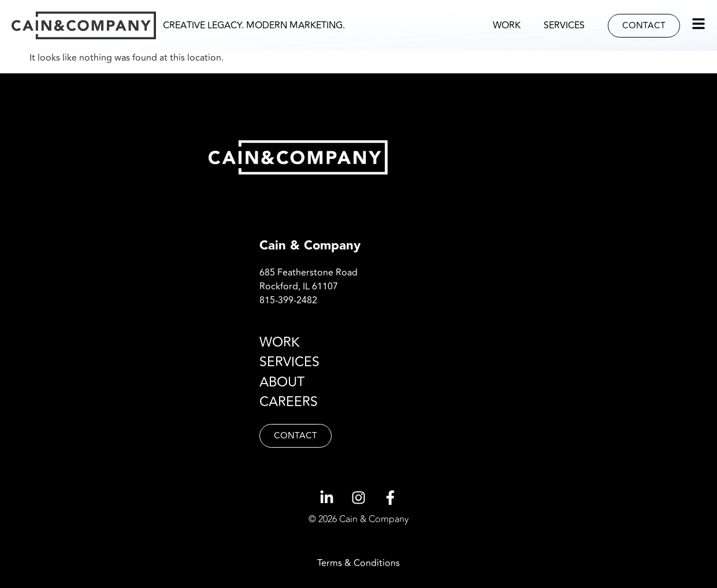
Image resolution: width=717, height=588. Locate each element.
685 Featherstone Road (309, 273)
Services (564, 25)
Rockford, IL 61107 (299, 286)
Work (507, 25)
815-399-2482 (288, 300)
